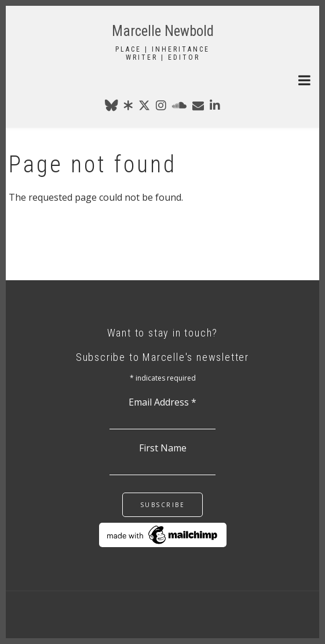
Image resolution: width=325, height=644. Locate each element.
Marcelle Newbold (163, 31)
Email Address (162, 402)
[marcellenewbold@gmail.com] (198, 107)
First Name (163, 448)
